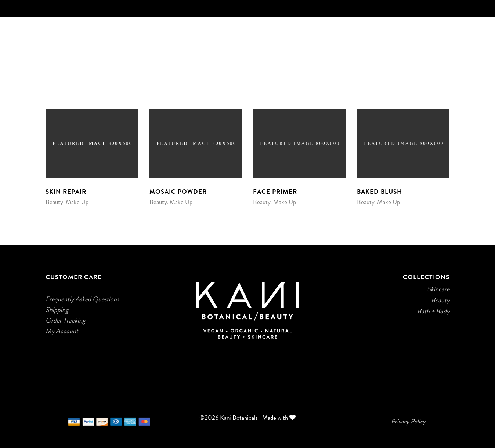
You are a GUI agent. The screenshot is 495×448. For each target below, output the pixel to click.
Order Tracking (65, 320)
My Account (62, 331)
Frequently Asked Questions (82, 299)
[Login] (445, 66)
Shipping (57, 310)
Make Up (77, 202)
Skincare (438, 289)
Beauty (54, 202)
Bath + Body (433, 311)
